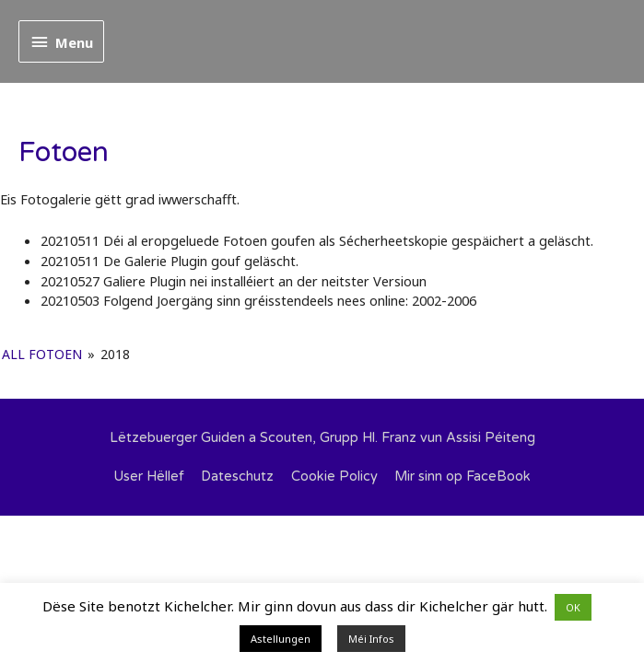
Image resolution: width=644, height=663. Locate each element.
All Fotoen (42, 354)
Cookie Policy (334, 477)
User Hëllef (149, 477)
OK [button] (573, 607)
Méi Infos (371, 639)
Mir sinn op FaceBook (463, 477)
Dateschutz (237, 477)
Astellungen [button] (281, 639)
